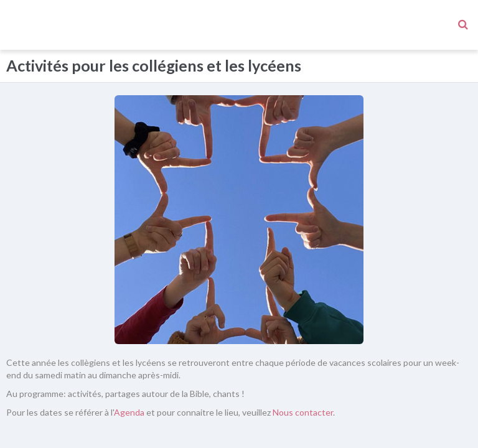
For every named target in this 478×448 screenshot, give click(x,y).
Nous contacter (303, 362)
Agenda (129, 362)
